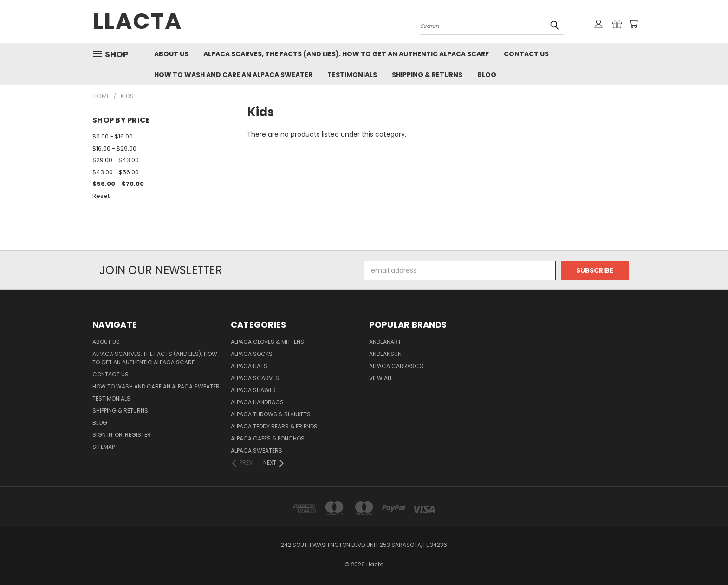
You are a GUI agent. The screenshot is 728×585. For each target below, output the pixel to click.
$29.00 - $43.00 (116, 160)
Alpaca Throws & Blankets (271, 414)
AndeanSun (385, 354)
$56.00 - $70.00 (118, 184)
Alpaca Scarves (255, 378)
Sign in (103, 435)
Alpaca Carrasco (396, 366)
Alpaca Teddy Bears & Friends (274, 426)
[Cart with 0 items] (633, 24)
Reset (101, 196)
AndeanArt (385, 342)
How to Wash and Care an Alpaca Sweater (233, 75)
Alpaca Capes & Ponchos (268, 438)
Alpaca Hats (249, 366)
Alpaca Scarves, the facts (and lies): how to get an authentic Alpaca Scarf (346, 54)
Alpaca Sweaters (257, 450)
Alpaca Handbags (257, 402)
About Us (171, 54)
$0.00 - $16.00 (113, 136)
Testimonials (352, 75)
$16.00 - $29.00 (114, 148)
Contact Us (526, 54)
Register (138, 435)
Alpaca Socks (252, 354)
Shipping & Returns (427, 75)
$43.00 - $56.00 (116, 172)
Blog (487, 75)
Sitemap (104, 447)
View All (381, 378)
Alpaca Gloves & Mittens (267, 342)
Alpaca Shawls (253, 390)
